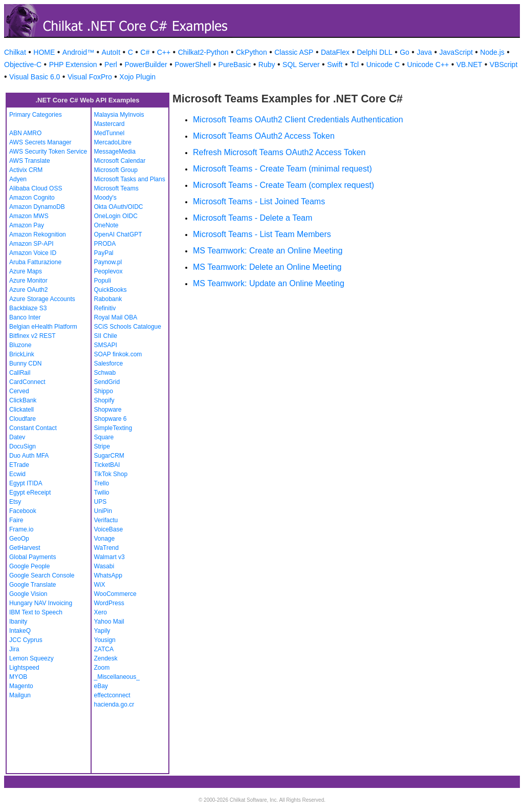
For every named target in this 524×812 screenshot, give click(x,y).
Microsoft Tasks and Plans (130, 179)
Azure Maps (26, 271)
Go (405, 52)
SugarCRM (109, 456)
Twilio (102, 493)
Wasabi (104, 566)
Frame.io (21, 529)
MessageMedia (115, 152)
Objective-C (23, 65)
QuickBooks (111, 290)
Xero (101, 612)
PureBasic (235, 65)
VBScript (504, 65)
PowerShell (193, 65)
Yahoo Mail (109, 622)
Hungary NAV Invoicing (41, 603)
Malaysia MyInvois (119, 115)
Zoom (102, 668)
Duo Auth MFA (29, 456)
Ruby (267, 65)
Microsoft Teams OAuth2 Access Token (264, 136)
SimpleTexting (113, 428)
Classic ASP (294, 52)
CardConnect (27, 382)
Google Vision (28, 594)
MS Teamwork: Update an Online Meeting (269, 283)
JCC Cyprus (26, 640)
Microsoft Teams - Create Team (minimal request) (282, 169)
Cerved (19, 391)
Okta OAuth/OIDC (119, 207)
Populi (103, 281)
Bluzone (20, 345)
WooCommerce (115, 594)
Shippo (104, 391)
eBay (101, 686)
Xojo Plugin (137, 77)
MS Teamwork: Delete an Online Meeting (267, 267)
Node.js (492, 52)
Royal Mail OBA (116, 317)
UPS (101, 502)
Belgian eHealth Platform (43, 327)
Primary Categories (36, 115)
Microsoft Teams (116, 188)
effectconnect (112, 695)
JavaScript (456, 52)
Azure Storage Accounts (42, 299)
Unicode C (383, 65)
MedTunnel (110, 133)
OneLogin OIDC (116, 216)
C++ (164, 52)
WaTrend (106, 548)
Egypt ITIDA (26, 483)
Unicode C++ (428, 65)
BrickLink (22, 354)
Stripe (102, 446)
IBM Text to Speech (36, 612)
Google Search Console (42, 575)
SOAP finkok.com (118, 354)
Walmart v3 (110, 557)
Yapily (102, 631)
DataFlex (335, 52)
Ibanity (18, 622)
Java (424, 52)
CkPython (252, 52)
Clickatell (21, 410)
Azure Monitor (28, 281)
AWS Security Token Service (48, 152)
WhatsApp (108, 575)
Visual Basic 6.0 (35, 77)
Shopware (108, 410)
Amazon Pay (27, 225)
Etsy (15, 502)
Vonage (105, 539)
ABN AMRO (25, 133)
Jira (14, 649)
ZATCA (104, 649)
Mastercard (110, 124)
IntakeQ (20, 631)
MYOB (18, 677)
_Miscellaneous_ (117, 677)
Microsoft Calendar (120, 161)
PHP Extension (73, 65)
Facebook (23, 511)
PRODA (105, 244)
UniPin (103, 511)
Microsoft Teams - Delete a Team (253, 218)
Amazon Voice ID (33, 253)
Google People (29, 566)
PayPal (104, 253)
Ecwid (17, 474)
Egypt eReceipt (30, 493)
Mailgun (20, 695)
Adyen (18, 179)
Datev (17, 437)
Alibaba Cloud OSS (36, 188)
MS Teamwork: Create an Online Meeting (268, 251)
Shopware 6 (111, 419)
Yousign (105, 640)
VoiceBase (109, 529)
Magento (21, 686)
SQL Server (301, 65)
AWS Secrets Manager (40, 142)
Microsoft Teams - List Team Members (262, 234)
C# (145, 52)
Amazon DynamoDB (37, 207)
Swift (335, 65)
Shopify (104, 400)
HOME (44, 52)
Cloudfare (23, 419)
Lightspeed (24, 668)
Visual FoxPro (90, 77)
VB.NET (470, 65)
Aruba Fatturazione (35, 262)
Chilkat (15, 52)
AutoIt (111, 52)
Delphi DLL (374, 52)
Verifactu (106, 520)
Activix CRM (26, 170)
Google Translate (32, 585)
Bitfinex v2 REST (32, 336)
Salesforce (109, 364)
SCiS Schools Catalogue (128, 327)
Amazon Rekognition (38, 234)
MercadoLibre (113, 142)
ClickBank (23, 400)
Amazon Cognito (32, 198)
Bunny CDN (25, 364)
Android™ (78, 52)
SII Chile (106, 336)
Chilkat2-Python (203, 52)
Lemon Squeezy (31, 658)
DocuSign (23, 446)
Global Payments (32, 557)
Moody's (105, 198)
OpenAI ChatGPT (118, 234)
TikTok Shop (111, 474)
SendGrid (107, 382)
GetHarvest (25, 548)
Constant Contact (33, 428)
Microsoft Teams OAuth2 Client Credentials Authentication (298, 120)
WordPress (109, 603)
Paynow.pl (108, 262)
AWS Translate (30, 161)
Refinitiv (105, 308)
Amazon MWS (29, 216)
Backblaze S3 (28, 308)
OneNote (106, 225)
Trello (102, 483)
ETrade (19, 465)
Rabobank (108, 299)
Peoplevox (108, 271)
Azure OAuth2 (28, 290)
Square (104, 437)
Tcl (354, 65)
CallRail (20, 373)
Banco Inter (25, 317)
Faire (16, 520)
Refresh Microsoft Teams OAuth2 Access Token (279, 152)
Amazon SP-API (31, 244)
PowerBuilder (146, 65)
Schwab (105, 373)
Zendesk (106, 658)
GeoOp (19, 539)
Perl (111, 65)
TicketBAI (107, 465)
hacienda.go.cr (114, 704)
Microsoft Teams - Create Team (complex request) (283, 185)
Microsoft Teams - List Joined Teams (259, 201)
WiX (100, 585)
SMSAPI (106, 345)
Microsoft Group (116, 170)
